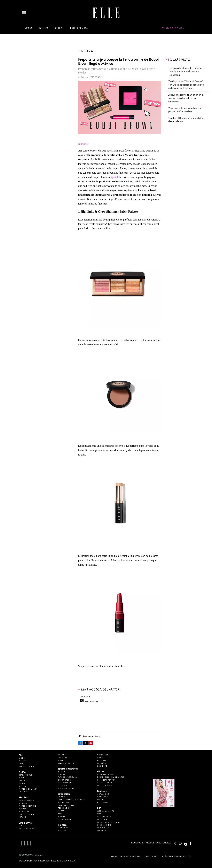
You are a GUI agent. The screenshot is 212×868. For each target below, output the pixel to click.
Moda (29, 28)
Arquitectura (105, 783)
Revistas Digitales (172, 28)
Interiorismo (105, 785)
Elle (21, 755)
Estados (102, 761)
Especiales (103, 802)
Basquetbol (64, 780)
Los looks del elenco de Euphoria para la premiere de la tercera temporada (185, 71)
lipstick (115, 177)
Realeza (23, 778)
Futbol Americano (68, 777)
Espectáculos (26, 775)
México (62, 831)
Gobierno (63, 828)
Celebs (59, 28)
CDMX (100, 758)
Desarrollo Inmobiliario (111, 777)
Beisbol (62, 774)
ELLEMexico (175, 844)
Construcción (105, 774)
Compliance (151, 856)
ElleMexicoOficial (193, 843)
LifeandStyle (65, 819)
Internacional (66, 805)
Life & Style (25, 823)
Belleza (44, 28)
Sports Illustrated (68, 769)
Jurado (23, 817)
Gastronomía (26, 800)
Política (62, 825)
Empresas (63, 797)
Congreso (103, 755)
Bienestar (24, 811)
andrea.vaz (86, 696)
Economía (64, 802)
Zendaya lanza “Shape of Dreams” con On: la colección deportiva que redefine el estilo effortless (186, 85)
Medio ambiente (106, 811)
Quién (22, 772)
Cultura (23, 792)
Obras (61, 811)
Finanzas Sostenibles (109, 822)
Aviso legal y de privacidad (126, 856)
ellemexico (188, 843)
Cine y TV (63, 758)
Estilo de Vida (26, 814)
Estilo (22, 826)
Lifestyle (62, 785)
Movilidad (103, 819)
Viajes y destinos (28, 806)
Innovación (104, 825)
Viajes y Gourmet (28, 789)
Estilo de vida (79, 28)
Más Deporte (65, 783)
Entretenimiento (28, 828)
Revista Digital (66, 788)
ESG (60, 814)
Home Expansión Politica (72, 800)
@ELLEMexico (91, 701)
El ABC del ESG (105, 828)
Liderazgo (103, 797)
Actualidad (103, 794)
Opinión (102, 763)
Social (101, 814)
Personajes (25, 809)
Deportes (63, 755)
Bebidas (23, 803)
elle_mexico (183, 843)
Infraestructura (106, 780)
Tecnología (65, 808)
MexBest (24, 797)
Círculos (24, 781)
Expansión (64, 794)
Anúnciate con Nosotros (176, 856)
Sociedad (102, 766)
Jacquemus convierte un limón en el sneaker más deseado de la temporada (186, 98)
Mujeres (62, 816)
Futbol (62, 772)
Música (62, 761)
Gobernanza (104, 817)
